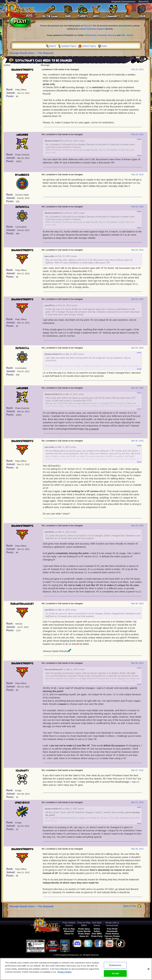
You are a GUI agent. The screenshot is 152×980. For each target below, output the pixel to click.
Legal (86, 958)
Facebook (102, 35)
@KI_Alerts (127, 35)
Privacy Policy (76, 958)
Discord (88, 26)
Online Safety (97, 930)
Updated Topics (69, 46)
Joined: (11, 93)
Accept (115, 975)
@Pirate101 (90, 35)
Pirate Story (84, 929)
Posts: (10, 96)
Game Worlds (84, 931)
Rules (104, 46)
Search (52, 46)
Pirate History (112, 934)
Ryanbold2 (22, 175)
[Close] (148, 971)
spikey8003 (22, 803)
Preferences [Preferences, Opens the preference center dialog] (115, 967)
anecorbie (22, 135)
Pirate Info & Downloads (112, 924)
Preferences (94, 958)
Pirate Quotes (112, 939)
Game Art (84, 936)
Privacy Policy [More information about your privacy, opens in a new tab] (64, 974)
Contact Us (38, 958)
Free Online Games (69, 924)
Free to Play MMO (84, 924)
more (139, 139)
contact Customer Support (92, 29)
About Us (69, 934)
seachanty (22, 771)
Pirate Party (97, 936)
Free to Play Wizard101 (69, 930)
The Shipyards (46, 53)
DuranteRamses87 (22, 604)
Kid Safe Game (97, 924)
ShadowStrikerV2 (22, 70)
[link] (78, 946)
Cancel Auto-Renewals (109, 958)
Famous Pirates (112, 936)
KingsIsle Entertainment (123, 2)
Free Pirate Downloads (112, 930)
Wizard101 (144, 2)
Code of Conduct (51, 958)
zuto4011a (22, 207)
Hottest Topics (89, 46)
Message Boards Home (22, 53)
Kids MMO (97, 934)
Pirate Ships (84, 934)
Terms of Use (64, 958)
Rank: (10, 90)
